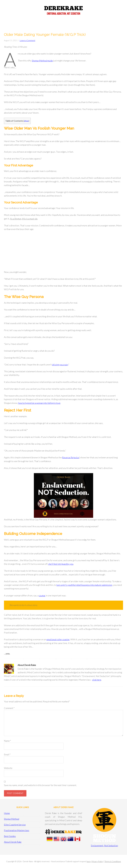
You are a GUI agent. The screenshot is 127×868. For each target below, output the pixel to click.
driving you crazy (60, 365)
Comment (9, 708)
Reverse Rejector (71, 457)
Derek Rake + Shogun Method (63, 11)
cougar (42, 595)
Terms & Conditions (113, 861)
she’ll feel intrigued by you (61, 564)
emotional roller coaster (58, 639)
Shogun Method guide (42, 61)
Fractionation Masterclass (17, 830)
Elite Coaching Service (15, 825)
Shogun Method (12, 819)
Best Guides (10, 836)
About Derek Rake (13, 842)
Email (7, 754)
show (26, 121)
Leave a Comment (27, 40)
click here (97, 680)
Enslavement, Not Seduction (104, 845)
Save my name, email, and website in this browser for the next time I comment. (40, 785)
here (89, 861)
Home (7, 813)
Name (7, 741)
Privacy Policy (97, 861)
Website (8, 768)
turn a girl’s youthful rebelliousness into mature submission (84, 585)
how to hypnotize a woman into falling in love (39, 403)
